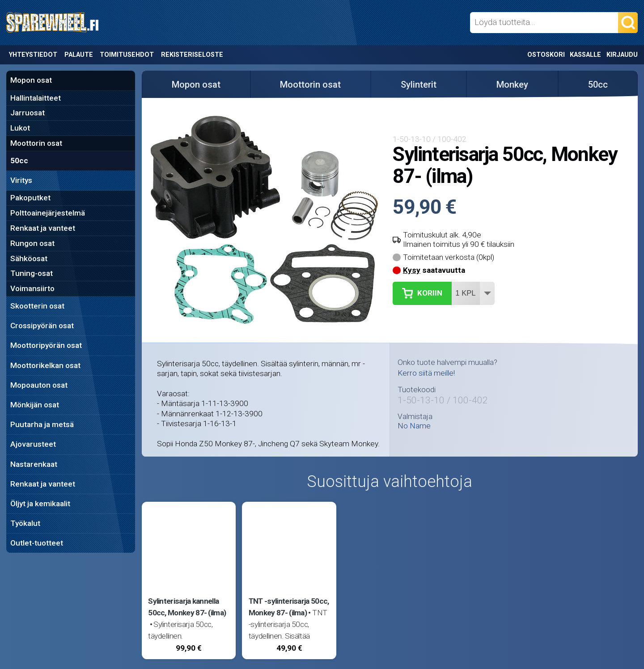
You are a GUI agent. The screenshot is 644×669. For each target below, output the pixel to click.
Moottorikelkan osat (45, 365)
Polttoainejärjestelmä (48, 213)
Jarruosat (28, 113)
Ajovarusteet (33, 444)
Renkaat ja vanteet (43, 228)
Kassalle (585, 55)
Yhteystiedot (33, 55)
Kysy (412, 270)
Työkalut (25, 523)
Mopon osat (31, 80)
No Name (414, 426)
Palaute (79, 55)
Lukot (20, 128)
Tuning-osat (32, 273)
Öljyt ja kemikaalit (40, 504)
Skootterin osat (37, 306)
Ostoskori (546, 55)
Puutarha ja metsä (42, 424)
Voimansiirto (32, 288)
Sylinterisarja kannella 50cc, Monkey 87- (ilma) (187, 607)
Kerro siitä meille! (426, 373)
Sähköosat (29, 258)
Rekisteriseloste (192, 55)
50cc (19, 161)
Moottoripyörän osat (46, 345)
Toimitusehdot (127, 55)
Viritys (21, 180)
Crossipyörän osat (42, 326)
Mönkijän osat (35, 405)
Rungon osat (32, 243)
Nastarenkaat (34, 464)
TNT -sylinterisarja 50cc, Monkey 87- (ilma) (289, 607)
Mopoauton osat (39, 385)
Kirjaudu (622, 55)
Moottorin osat (36, 143)
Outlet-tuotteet (37, 543)
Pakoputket (30, 198)
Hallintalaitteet (36, 98)
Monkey (512, 85)
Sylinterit (419, 85)
